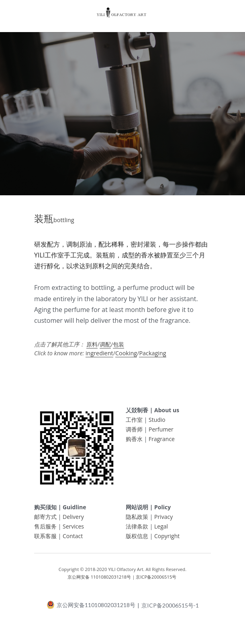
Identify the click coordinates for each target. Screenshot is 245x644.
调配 (105, 348)
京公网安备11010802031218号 (91, 608)
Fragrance (162, 442)
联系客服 (45, 540)
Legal (161, 530)
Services (73, 530)
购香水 (134, 442)
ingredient (99, 357)
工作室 (134, 423)
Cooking (126, 357)
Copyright (167, 540)
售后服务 (45, 530)
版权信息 (137, 540)
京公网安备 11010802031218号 (99, 580)
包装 (118, 348)
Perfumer (161, 433)
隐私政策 (137, 520)
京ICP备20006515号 (156, 580)
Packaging (152, 357)
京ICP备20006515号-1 (170, 609)
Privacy (163, 520)
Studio (157, 423)
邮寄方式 (45, 520)
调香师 (134, 433)
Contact (73, 540)
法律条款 (137, 530)
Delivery (73, 520)
